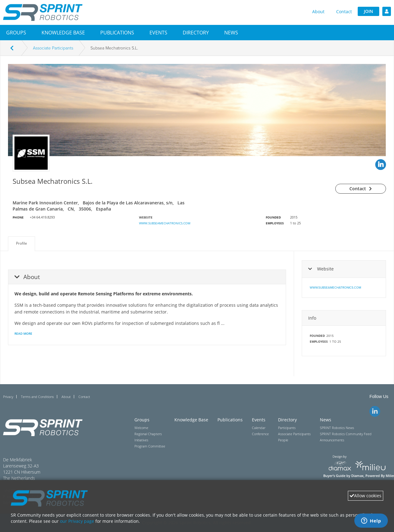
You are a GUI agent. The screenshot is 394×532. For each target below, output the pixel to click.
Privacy (8, 397)
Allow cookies (366, 496)
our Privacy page (77, 521)
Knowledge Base (63, 33)
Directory (196, 33)
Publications (117, 33)
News (231, 33)
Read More (23, 333)
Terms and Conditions (37, 397)
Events (158, 33)
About (318, 12)
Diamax (357, 476)
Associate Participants (53, 48)
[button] (16, 33)
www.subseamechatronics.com (165, 223)
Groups (16, 33)
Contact (344, 12)
